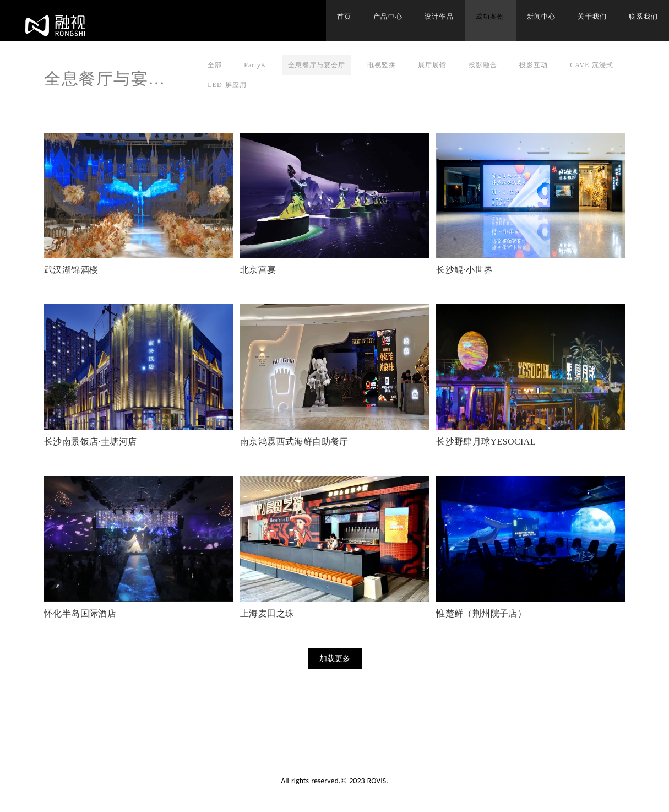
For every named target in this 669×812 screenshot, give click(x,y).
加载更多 (335, 659)
